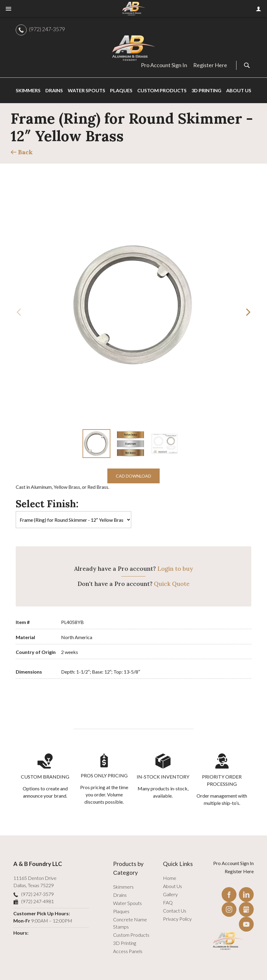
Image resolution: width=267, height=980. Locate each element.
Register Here (210, 65)
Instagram (229, 909)
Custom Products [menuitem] (162, 90)
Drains (120, 895)
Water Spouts (127, 903)
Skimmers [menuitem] (28, 90)
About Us (173, 886)
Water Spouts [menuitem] (86, 90)
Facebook (229, 895)
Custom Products (131, 935)
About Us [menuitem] (239, 90)
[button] (248, 312)
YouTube (246, 924)
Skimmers (123, 887)
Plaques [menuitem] (121, 90)
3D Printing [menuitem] (206, 90)
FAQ (168, 902)
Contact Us (175, 911)
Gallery (170, 894)
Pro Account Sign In (164, 65)
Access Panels (128, 951)
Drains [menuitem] (54, 90)
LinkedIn (246, 895)
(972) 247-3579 (47, 29)
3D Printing (125, 943)
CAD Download (133, 476)
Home (170, 878)
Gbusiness (246, 909)
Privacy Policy (177, 919)
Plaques (121, 911)
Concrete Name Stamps (130, 923)
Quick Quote (172, 584)
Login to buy (175, 569)
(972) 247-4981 (37, 901)
